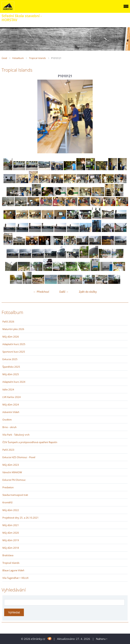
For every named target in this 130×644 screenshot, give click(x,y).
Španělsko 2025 (11, 367)
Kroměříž (7, 502)
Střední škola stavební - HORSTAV (22, 18)
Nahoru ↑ (102, 639)
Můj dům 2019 (11, 540)
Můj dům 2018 (11, 548)
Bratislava (8, 555)
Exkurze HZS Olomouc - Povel (19, 457)
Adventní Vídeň (11, 412)
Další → (64, 292)
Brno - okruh (9, 427)
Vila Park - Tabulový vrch (16, 435)
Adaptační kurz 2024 (14, 382)
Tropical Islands (37, 58)
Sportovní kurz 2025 (14, 352)
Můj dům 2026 (11, 337)
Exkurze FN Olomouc (14, 480)
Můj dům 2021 (11, 525)
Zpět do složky (88, 292)
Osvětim (7, 420)
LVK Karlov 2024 (12, 397)
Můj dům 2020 (11, 533)
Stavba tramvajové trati (15, 495)
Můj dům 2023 (11, 465)
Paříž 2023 (8, 450)
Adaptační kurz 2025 (14, 344)
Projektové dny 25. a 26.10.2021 (21, 518)
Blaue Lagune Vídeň (13, 570)
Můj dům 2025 (11, 374)
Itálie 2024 (8, 389)
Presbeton (8, 487)
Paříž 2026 (8, 322)
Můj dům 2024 (11, 405)
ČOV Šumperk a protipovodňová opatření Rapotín (30, 442)
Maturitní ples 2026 (13, 329)
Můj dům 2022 (11, 510)
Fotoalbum (18, 58)
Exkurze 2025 (10, 359)
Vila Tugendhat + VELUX (15, 578)
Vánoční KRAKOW (12, 472)
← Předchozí (41, 292)
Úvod (4, 58)
